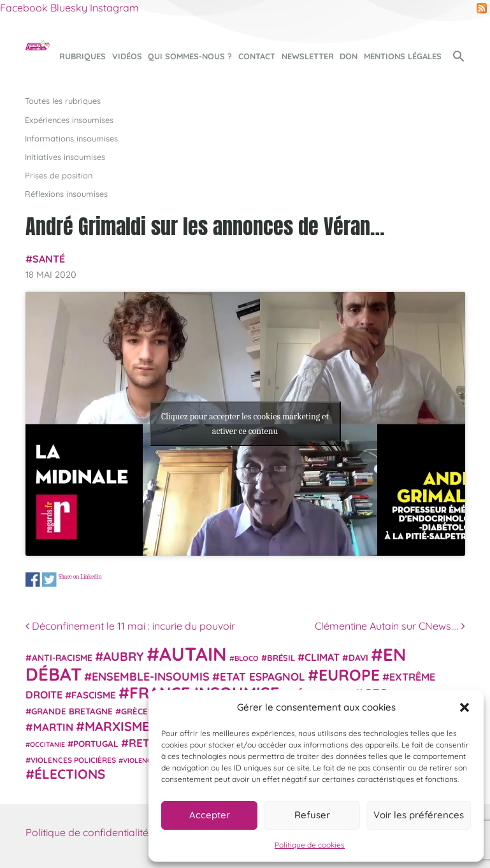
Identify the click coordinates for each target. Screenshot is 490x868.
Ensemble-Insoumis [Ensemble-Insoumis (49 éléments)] (151, 676)
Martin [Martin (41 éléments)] (53, 727)
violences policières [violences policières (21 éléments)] (73, 760)
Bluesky (69, 8)
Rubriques (83, 56)
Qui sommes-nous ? (190, 56)
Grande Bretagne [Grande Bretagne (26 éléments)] (72, 711)
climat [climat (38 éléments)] (322, 657)
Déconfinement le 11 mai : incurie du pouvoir (130, 626)
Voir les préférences (419, 815)
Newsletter (308, 56)
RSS (482, 8)
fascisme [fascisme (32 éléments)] (94, 695)
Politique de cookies (310, 845)
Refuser (312, 815)
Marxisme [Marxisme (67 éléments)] (117, 726)
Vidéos (127, 56)
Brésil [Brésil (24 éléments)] (281, 658)
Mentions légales (403, 56)
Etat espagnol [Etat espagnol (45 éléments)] (263, 676)
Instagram (114, 8)
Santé (49, 259)
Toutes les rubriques (63, 101)
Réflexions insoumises (66, 194)
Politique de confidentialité (87, 832)
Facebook (24, 8)
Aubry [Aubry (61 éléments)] (124, 656)
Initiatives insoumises (65, 157)
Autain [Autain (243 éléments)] (193, 654)
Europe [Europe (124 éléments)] (349, 675)
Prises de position (59, 175)
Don (349, 56)
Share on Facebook (33, 580)
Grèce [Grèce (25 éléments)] (134, 711)
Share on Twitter (49, 580)
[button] (465, 707)
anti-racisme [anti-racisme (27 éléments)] (62, 657)
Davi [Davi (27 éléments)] (358, 657)
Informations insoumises (71, 138)
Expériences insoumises (69, 120)
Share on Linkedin (80, 576)
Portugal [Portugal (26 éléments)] (96, 744)
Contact (257, 56)
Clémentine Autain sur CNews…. (390, 626)
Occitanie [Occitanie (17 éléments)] (47, 744)
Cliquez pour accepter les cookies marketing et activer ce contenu (245, 424)
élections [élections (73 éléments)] (70, 774)
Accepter (210, 815)
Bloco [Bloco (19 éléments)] (247, 658)
